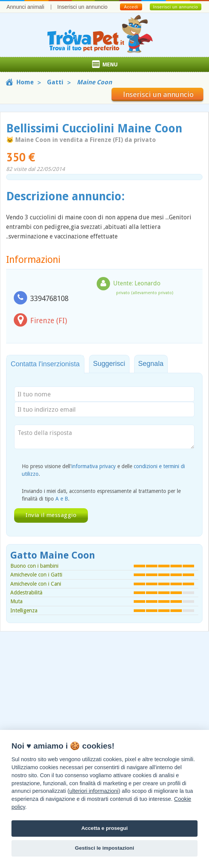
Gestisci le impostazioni (104, 848)
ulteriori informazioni (94, 791)
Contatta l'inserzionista (45, 364)
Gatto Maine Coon (53, 555)
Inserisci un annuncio (83, 7)
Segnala (151, 364)
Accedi (131, 7)
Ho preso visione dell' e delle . (103, 470)
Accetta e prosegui (105, 828)
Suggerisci (109, 364)
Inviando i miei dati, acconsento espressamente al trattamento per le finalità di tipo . (101, 495)
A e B (62, 499)
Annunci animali (25, 7)
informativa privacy (94, 466)
